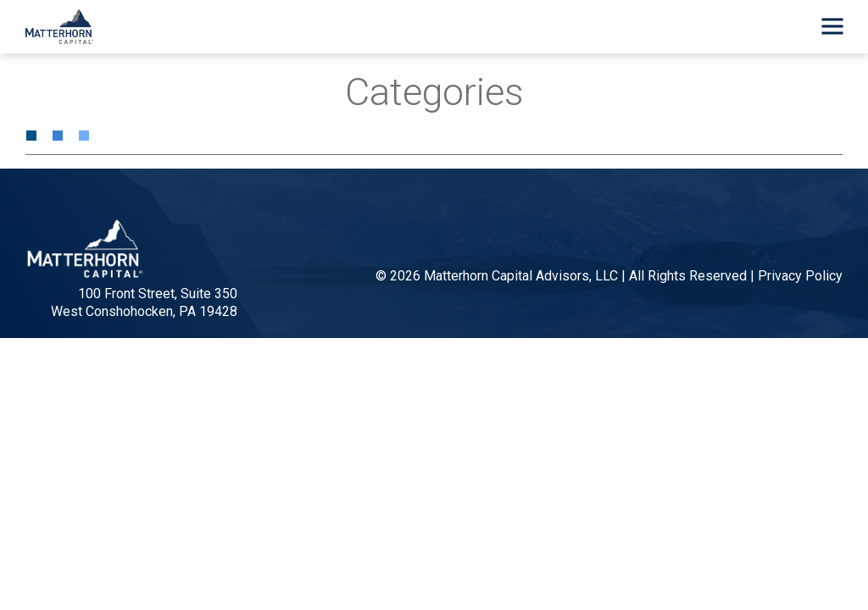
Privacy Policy (800, 276)
